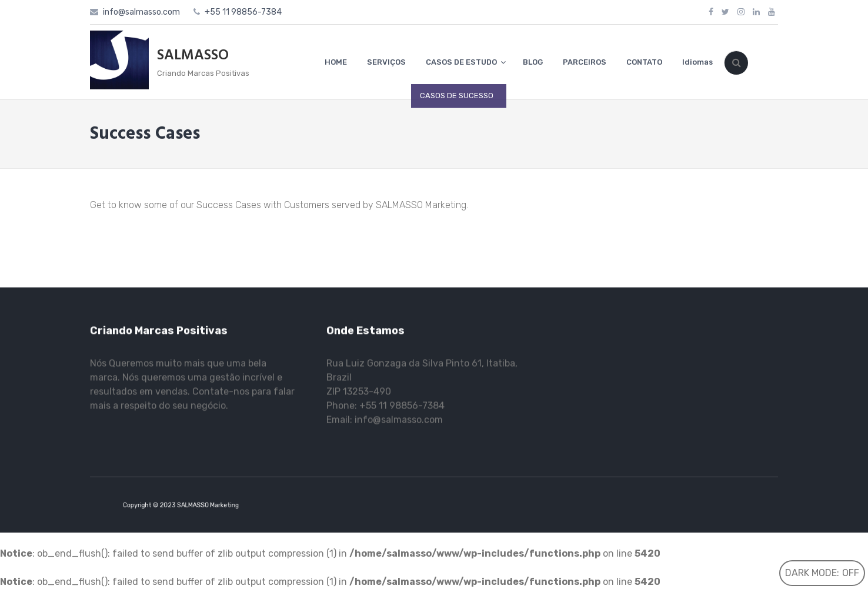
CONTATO (644, 62)
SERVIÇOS (386, 62)
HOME (336, 62)
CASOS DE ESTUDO (461, 62)
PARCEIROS (585, 62)
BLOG (533, 62)
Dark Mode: (822, 573)
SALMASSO (193, 56)
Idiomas (697, 62)
